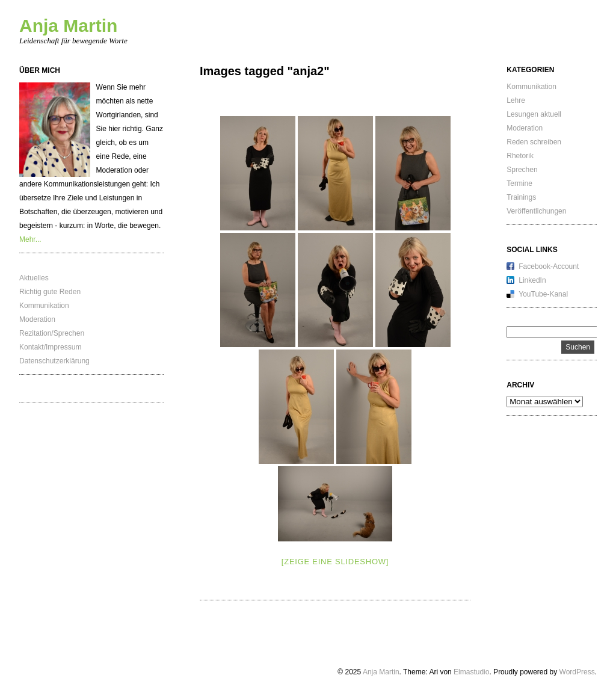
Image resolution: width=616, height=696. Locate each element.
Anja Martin (68, 26)
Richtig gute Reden (50, 292)
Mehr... (30, 239)
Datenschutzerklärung (54, 361)
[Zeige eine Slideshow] (335, 562)
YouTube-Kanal (543, 294)
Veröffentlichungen (536, 211)
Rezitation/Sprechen (52, 333)
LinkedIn (532, 280)
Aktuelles (34, 278)
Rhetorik (520, 156)
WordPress (577, 672)
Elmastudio (471, 672)
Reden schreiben (534, 142)
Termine (519, 183)
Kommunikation (44, 306)
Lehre (516, 100)
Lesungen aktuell (534, 114)
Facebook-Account (549, 266)
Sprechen (522, 170)
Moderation (37, 319)
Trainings (521, 197)
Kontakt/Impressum (50, 347)
